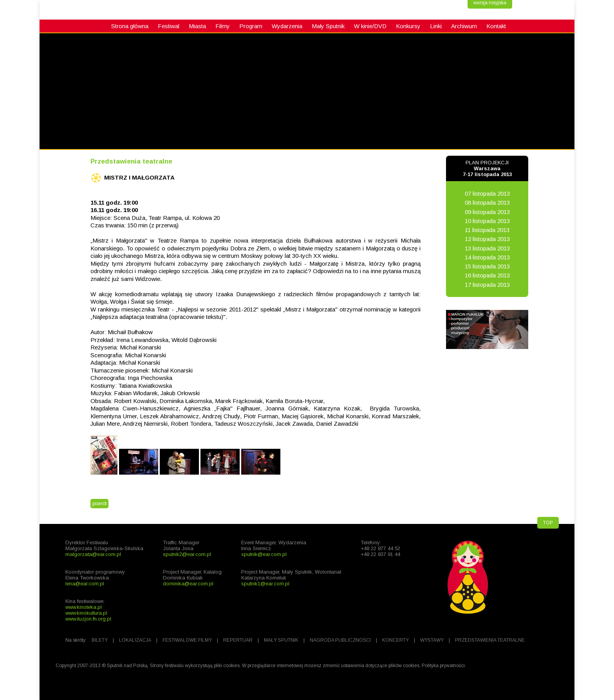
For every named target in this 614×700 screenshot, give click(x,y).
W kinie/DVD (370, 26)
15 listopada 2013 (487, 266)
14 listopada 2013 (487, 257)
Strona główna (130, 26)
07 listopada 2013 (487, 193)
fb (10, 272)
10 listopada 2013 (487, 221)
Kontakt (496, 26)
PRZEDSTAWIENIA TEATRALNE (490, 640)
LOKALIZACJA (135, 640)
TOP (548, 523)
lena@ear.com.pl (85, 584)
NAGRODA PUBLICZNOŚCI (340, 640)
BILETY (100, 640)
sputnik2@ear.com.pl (187, 554)
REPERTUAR (238, 640)
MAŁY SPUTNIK (281, 640)
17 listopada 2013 (487, 285)
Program (251, 26)
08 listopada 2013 (487, 202)
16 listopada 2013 (487, 275)
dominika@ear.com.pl (188, 584)
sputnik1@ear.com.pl (265, 584)
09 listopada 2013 (487, 212)
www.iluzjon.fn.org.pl (88, 619)
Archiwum (464, 26)
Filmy (223, 26)
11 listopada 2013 (487, 230)
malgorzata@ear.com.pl (93, 554)
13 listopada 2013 (487, 248)
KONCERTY (395, 640)
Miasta (197, 26)
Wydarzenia (287, 26)
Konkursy (408, 26)
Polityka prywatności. (444, 666)
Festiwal (169, 26)
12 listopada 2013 (487, 239)
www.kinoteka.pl (84, 607)
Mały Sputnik (328, 26)
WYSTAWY (432, 640)
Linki (436, 26)
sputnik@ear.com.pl (264, 554)
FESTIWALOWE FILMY (187, 640)
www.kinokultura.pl (86, 613)
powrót (99, 504)
